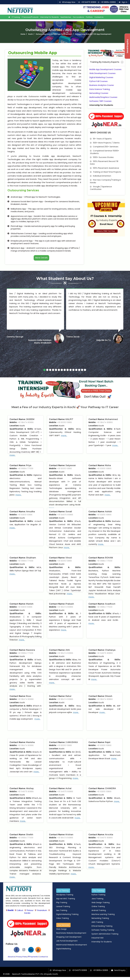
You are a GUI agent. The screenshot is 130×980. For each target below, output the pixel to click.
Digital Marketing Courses (101, 77)
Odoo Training (62, 918)
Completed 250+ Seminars (104, 147)
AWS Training (97, 922)
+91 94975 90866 (89, 2)
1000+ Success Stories (102, 157)
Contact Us (99, 17)
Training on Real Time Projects (106, 172)
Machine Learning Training (103, 914)
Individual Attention (101, 176)
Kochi (11, 910)
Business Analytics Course (102, 85)
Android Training (99, 910)
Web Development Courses (102, 73)
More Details (41, 258)
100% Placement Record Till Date (104, 163)
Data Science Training (100, 89)
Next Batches (66, 17)
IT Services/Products (30, 17)
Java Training (97, 899)
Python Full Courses (98, 81)
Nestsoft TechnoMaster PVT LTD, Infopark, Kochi (35, 974)
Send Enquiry (120, 970)
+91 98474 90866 (26, 422)
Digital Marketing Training (67, 914)
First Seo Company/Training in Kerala (105, 181)
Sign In (125, 2)
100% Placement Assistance (105, 168)
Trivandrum (42, 910)
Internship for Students (49, 17)
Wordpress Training (65, 895)
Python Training (98, 895)
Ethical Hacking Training (102, 926)
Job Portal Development (67, 941)
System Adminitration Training (105, 934)
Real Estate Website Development (71, 933)
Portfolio (89, 17)
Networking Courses (99, 93)
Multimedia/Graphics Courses (103, 97)
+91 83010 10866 (64, 422)
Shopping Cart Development (69, 937)
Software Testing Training (103, 930)
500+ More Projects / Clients (105, 143)
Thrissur (30, 910)
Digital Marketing (64, 949)
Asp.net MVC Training (66, 899)
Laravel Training (63, 906)
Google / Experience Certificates (101, 188)
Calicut (20, 910)
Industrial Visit (98, 938)
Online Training (98, 906)
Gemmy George (15, 337)
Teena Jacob (73, 337)
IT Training (16, 17)
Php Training (62, 903)
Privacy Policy (22, 957)
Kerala (27, 913)
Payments (33, 957)
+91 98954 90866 (108, 2)
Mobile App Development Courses (105, 69)
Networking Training (100, 918)
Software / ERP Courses (100, 101)
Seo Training (62, 910)
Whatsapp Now (69, 2)
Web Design (61, 929)
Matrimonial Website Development (72, 945)
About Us (11, 957)
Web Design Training (101, 903)
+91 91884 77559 (25, 468)
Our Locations (78, 17)
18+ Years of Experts (101, 139)
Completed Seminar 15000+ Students (105, 152)
